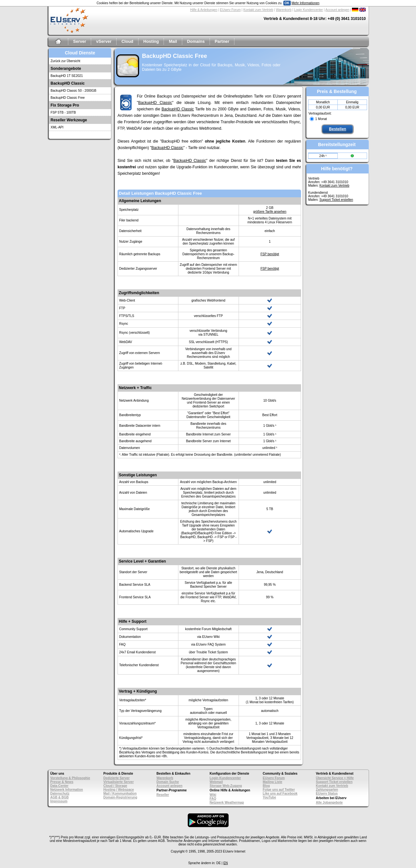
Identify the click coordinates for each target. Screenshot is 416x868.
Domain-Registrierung (120, 797)
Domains (196, 41)
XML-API (57, 127)
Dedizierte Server (117, 778)
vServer (104, 41)
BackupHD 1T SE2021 (67, 76)
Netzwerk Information (67, 790)
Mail (173, 41)
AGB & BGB (59, 797)
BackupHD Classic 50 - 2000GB (73, 91)
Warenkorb (284, 10)
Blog (266, 786)
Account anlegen (338, 10)
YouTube (269, 797)
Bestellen (338, 129)
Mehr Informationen (305, 3)
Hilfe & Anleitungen (204, 10)
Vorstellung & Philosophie (70, 778)
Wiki (213, 795)
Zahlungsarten (327, 790)
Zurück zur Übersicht (65, 61)
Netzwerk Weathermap (227, 803)
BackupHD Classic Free (68, 98)
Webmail (216, 782)
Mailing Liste (273, 782)
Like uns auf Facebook (280, 793)
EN (226, 863)
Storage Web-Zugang (226, 786)
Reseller (163, 795)
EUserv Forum (230, 10)
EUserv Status (327, 793)
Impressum (59, 801)
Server (80, 41)
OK (287, 3)
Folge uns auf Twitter (279, 790)
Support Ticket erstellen (336, 200)
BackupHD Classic (155, 103)
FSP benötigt (270, 254)
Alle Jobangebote (329, 803)
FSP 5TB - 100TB (63, 112)
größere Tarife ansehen (270, 212)
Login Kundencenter (308, 10)
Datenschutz (60, 793)
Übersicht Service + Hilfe (335, 778)
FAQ (213, 799)
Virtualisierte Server (118, 782)
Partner (222, 41)
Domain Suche (168, 782)
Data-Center (59, 786)
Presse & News (62, 782)
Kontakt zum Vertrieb (258, 10)
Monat (323, 119)
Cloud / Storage (115, 786)
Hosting (151, 41)
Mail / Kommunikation (120, 793)
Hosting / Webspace (119, 790)
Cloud (127, 41)
